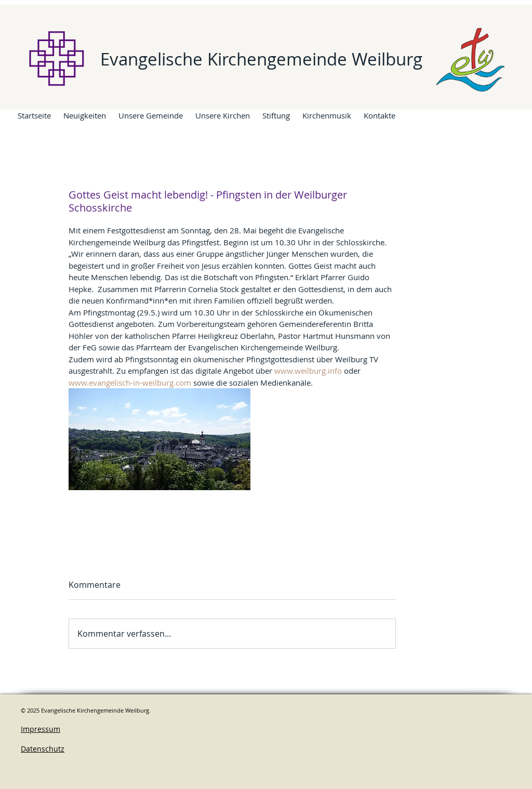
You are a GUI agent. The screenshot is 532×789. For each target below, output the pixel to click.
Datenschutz (43, 749)
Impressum (41, 729)
